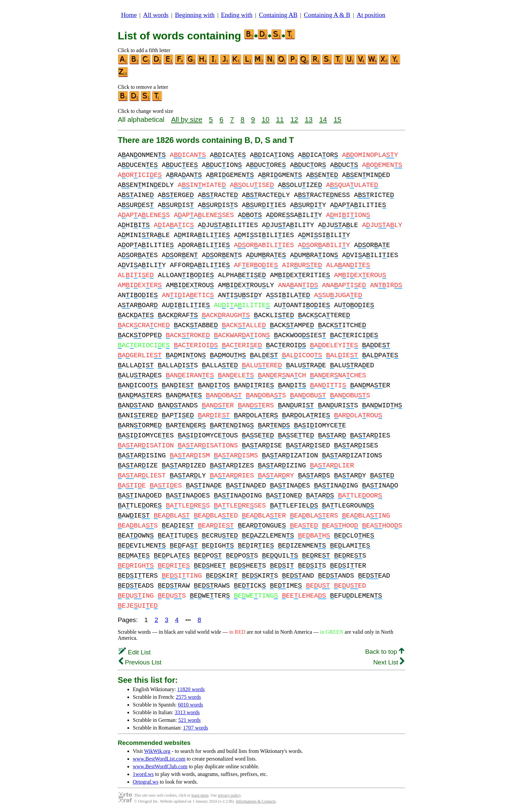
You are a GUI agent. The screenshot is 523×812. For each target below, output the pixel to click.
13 (309, 119)
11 (280, 119)
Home (129, 15)
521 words (189, 720)
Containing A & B (327, 15)
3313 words (187, 712)
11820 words (191, 689)
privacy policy (229, 795)
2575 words (188, 697)
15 (337, 119)
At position (371, 15)
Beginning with (195, 15)
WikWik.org (157, 751)
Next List (389, 662)
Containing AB (278, 15)
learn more (200, 795)
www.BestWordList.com (159, 759)
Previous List (140, 662)
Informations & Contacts (256, 801)
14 (323, 119)
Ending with (237, 15)
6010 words (191, 705)
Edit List (135, 652)
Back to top (385, 652)
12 (294, 119)
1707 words (196, 728)
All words (156, 15)
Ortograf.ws (146, 782)
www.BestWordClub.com (160, 766)
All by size (187, 119)
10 (265, 119)
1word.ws (143, 774)
